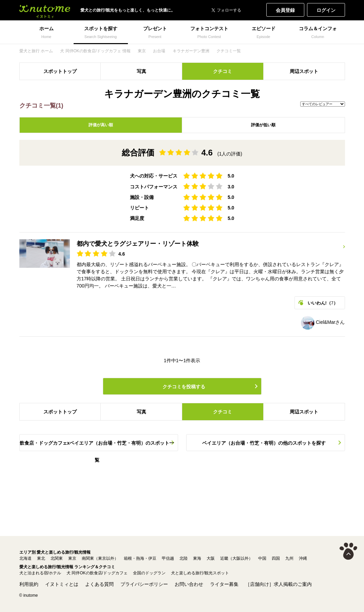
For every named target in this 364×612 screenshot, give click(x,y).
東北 (41, 558)
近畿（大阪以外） (236, 558)
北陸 (184, 558)
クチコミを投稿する (184, 387)
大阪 (211, 558)
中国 (262, 558)
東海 (197, 558)
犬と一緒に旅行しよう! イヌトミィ (45, 10)
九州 (289, 558)
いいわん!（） (323, 303)
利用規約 (29, 584)
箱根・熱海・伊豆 (140, 558)
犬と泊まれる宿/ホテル (40, 573)
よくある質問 (99, 584)
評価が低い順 (263, 125)
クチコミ (223, 71)
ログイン (326, 10)
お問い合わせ (189, 584)
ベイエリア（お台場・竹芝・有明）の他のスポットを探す (264, 443)
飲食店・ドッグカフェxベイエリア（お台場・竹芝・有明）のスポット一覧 (97, 446)
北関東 (57, 558)
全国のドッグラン (149, 573)
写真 (141, 71)
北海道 (25, 558)
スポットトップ (60, 71)
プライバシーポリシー (144, 584)
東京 (72, 558)
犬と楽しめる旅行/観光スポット (200, 573)
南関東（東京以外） (100, 558)
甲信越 (168, 558)
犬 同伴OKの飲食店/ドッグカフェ (97, 573)
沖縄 (303, 558)
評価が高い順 (101, 125)
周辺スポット (304, 71)
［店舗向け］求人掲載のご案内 (279, 584)
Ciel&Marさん (323, 322)
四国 (276, 558)
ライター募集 (224, 584)
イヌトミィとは (62, 584)
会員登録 (285, 10)
